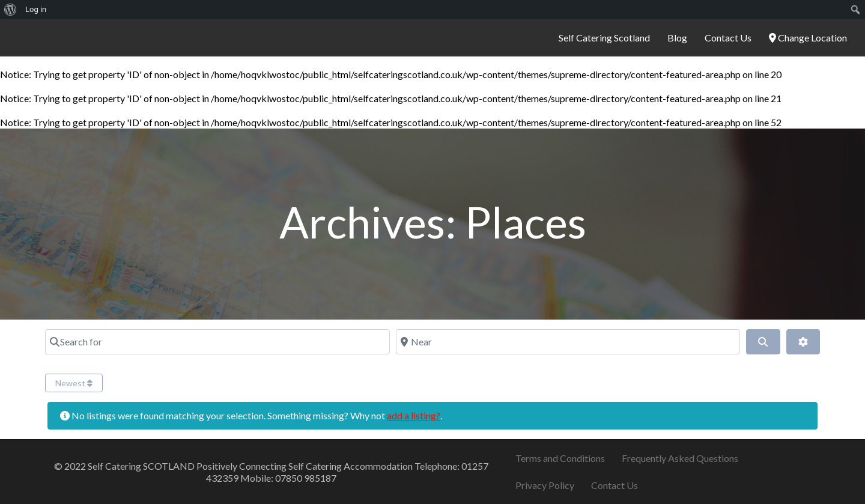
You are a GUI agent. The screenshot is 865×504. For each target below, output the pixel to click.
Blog (677, 38)
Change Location (808, 38)
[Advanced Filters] (803, 342)
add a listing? (414, 415)
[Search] (763, 342)
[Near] (568, 342)
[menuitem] (11, 10)
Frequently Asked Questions (680, 458)
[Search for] (217, 342)
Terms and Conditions (560, 458)
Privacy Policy (545, 485)
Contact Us (728, 38)
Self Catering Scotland (604, 38)
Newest (74, 383)
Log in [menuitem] (36, 9)
